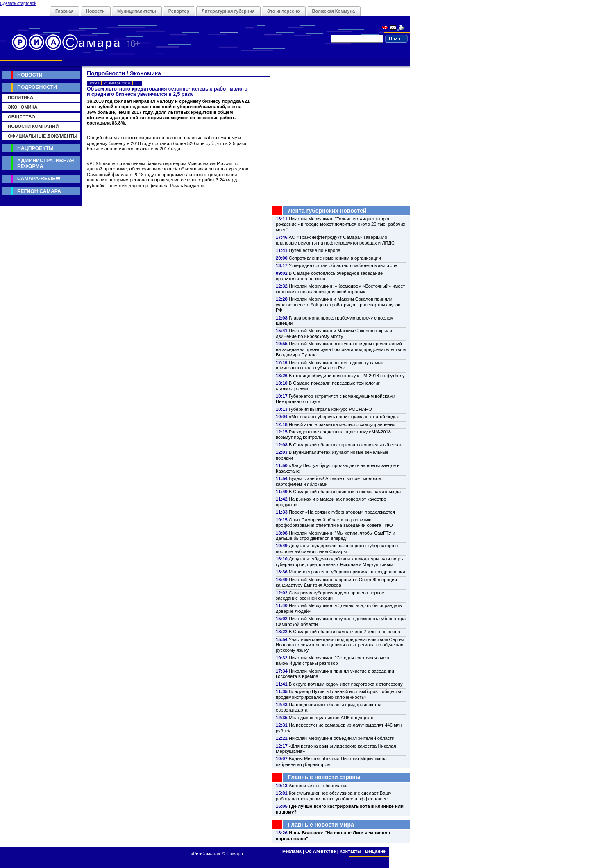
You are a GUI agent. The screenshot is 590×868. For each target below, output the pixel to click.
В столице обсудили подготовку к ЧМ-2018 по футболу (347, 376)
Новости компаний (33, 126)
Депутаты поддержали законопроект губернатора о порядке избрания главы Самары (337, 548)
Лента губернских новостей (327, 211)
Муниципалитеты (137, 11)
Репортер (179, 11)
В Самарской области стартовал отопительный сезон (346, 445)
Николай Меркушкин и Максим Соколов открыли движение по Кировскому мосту (334, 333)
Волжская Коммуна (334, 11)
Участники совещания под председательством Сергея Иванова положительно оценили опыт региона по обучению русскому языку (340, 645)
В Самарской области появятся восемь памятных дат (346, 492)
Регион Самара (39, 191)
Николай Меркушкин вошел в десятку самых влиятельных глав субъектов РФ (330, 365)
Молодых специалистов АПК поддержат (331, 718)
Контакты (351, 851)
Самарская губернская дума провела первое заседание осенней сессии (330, 595)
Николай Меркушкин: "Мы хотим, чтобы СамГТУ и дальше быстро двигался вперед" (335, 536)
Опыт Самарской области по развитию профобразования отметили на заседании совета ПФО (334, 522)
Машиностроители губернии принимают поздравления (347, 572)
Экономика (23, 107)
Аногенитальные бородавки (318, 786)
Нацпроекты (35, 148)
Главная (65, 11)
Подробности (37, 87)
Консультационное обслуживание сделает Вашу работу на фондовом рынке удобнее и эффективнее (334, 796)
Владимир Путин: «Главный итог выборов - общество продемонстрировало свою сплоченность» (339, 694)
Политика (20, 97)
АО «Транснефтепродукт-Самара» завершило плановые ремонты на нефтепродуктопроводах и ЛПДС (335, 240)
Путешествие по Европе (315, 250)
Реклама (292, 851)
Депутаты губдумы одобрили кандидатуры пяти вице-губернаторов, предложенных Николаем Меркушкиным (339, 561)
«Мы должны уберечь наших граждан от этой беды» (344, 417)
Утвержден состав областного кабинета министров (343, 265)
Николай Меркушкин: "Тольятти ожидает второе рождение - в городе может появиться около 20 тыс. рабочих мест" (340, 224)
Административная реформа (45, 163)
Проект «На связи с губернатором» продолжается (342, 512)
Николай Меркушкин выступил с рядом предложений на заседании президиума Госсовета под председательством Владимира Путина (341, 349)
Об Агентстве (320, 851)
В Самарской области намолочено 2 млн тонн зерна (345, 632)
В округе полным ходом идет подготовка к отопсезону (346, 684)
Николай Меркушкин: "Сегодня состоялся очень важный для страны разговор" (333, 661)
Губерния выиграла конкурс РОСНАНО (330, 409)
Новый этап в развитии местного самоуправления (342, 424)
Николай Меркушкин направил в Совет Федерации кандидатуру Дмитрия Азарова (336, 582)
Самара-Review (39, 179)
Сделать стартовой (18, 3)
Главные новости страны (324, 777)
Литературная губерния (228, 11)
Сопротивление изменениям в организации (335, 258)
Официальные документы (43, 136)
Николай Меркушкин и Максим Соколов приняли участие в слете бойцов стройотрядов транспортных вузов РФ (338, 305)
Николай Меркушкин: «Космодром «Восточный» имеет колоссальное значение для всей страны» (340, 289)
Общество (22, 117)
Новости (95, 11)
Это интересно (284, 11)
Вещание (375, 851)
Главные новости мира (321, 825)
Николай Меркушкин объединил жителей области (342, 738)
